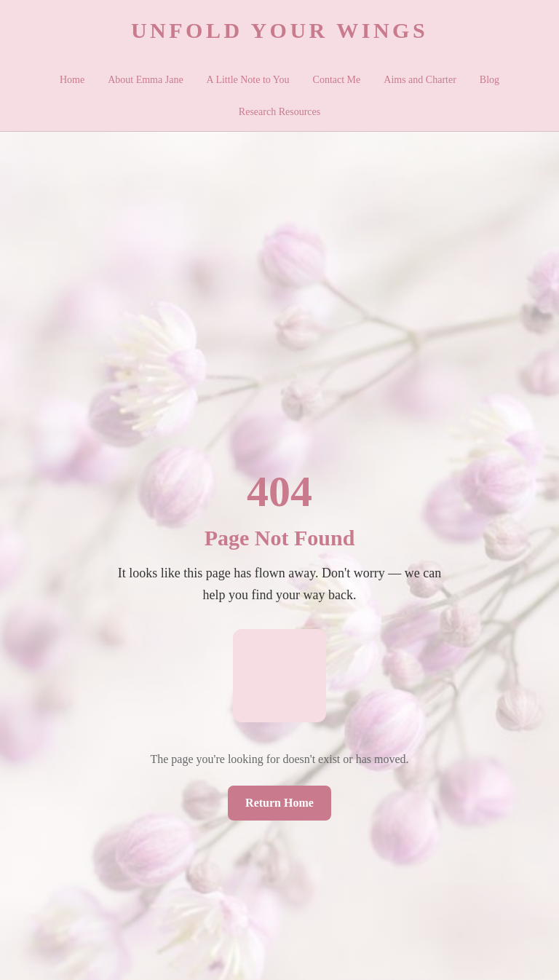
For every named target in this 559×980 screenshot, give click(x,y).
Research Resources (279, 112)
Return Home (279, 803)
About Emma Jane (145, 80)
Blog (489, 80)
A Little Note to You (248, 80)
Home (72, 80)
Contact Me (337, 80)
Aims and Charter (420, 80)
